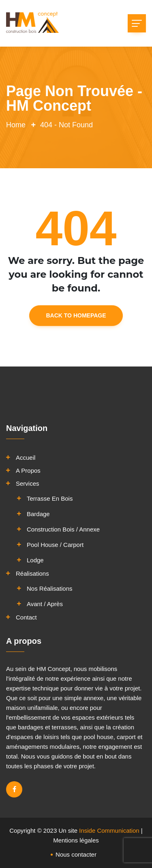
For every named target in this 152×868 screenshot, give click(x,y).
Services (28, 483)
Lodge (35, 560)
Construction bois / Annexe (63, 529)
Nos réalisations (50, 588)
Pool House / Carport (55, 545)
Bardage (38, 514)
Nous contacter (76, 854)
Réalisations (32, 573)
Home (16, 125)
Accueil (26, 458)
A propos (28, 470)
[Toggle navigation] (137, 23)
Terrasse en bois (50, 498)
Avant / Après (45, 604)
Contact (26, 617)
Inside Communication (109, 830)
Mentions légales (76, 840)
